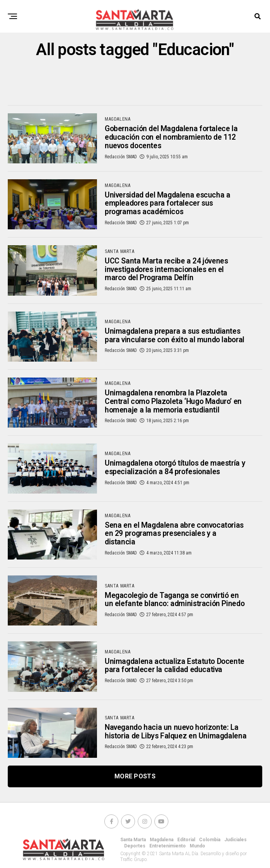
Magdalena (162, 845)
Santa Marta (133, 845)
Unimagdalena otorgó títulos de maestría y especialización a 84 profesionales (163, 473)
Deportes (135, 852)
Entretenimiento (168, 852)
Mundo (197, 852)
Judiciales (235, 845)
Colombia (210, 845)
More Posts (135, 782)
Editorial (186, 845)
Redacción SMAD (121, 158)
